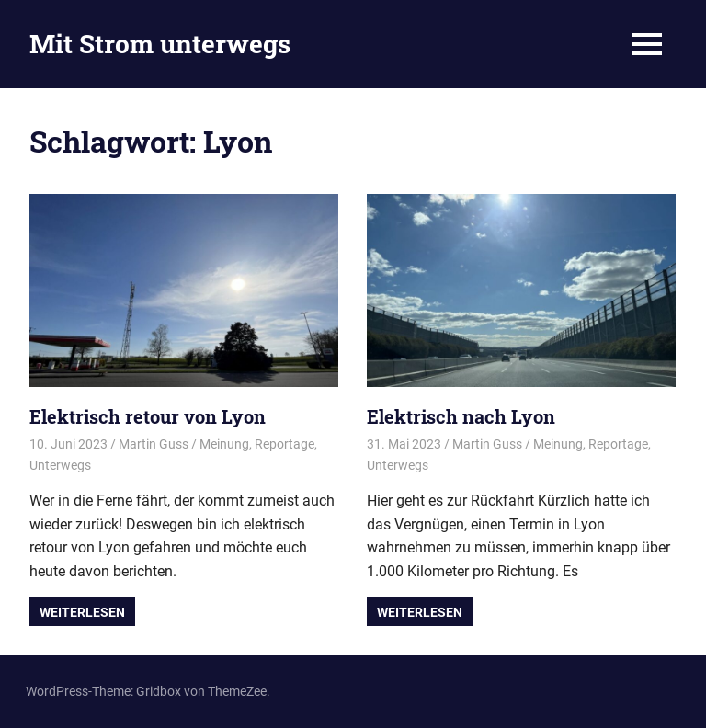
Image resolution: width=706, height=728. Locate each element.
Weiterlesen (82, 612)
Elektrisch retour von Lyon (148, 416)
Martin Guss (154, 444)
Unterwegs (60, 465)
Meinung (224, 444)
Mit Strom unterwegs (160, 44)
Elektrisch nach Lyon (461, 416)
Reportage (285, 444)
